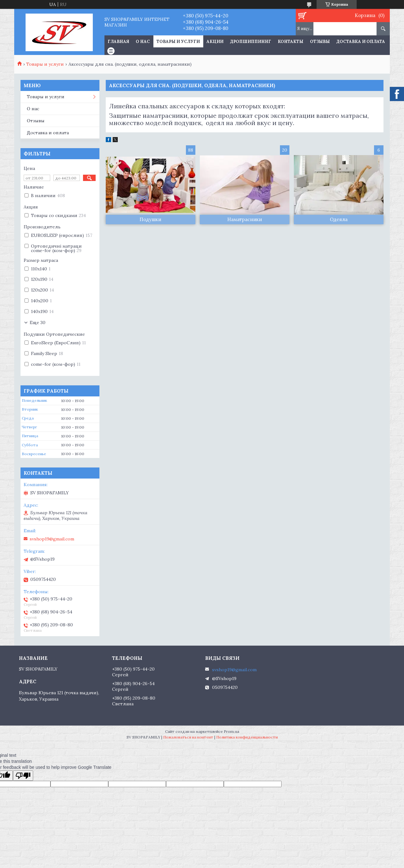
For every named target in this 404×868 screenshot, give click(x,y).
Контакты (291, 42)
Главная (118, 42)
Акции (215, 42)
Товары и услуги (178, 42)
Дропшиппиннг (251, 42)
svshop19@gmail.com (52, 539)
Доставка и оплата (361, 42)
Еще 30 (38, 322)
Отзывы (320, 42)
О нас (143, 42)
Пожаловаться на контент (188, 737)
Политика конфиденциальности (247, 737)
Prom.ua (232, 731)
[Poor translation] (23, 776)
